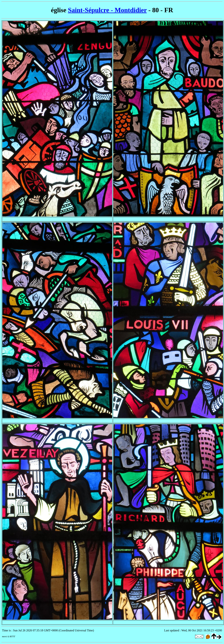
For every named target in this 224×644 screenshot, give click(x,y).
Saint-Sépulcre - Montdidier (107, 10)
